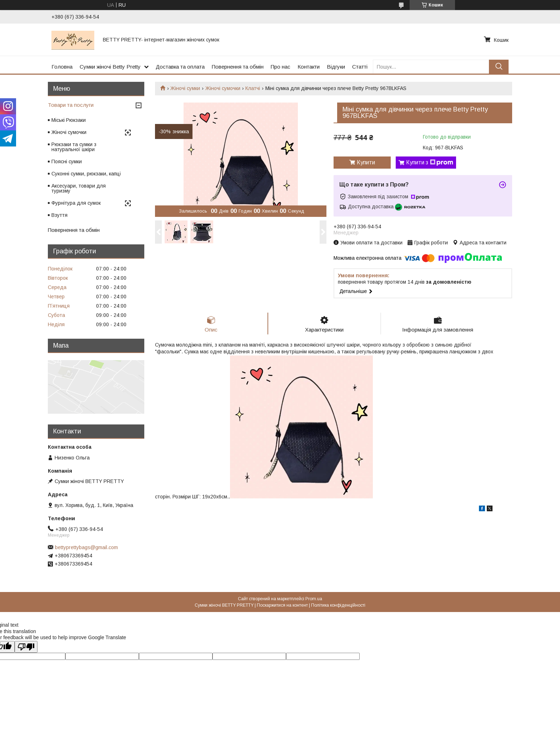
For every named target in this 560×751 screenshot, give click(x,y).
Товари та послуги (71, 105)
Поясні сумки (67, 161)
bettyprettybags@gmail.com (86, 547)
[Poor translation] (26, 647)
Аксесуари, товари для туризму (79, 188)
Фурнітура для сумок (76, 203)
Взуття (59, 215)
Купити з (430, 163)
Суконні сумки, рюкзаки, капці (86, 174)
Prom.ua (314, 599)
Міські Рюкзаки (69, 120)
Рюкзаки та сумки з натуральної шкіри (74, 147)
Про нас (281, 67)
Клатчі (253, 88)
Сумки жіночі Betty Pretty (110, 67)
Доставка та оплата (180, 67)
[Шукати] (499, 67)
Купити (366, 162)
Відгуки (336, 67)
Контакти (309, 67)
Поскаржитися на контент (282, 605)
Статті (360, 67)
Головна (62, 67)
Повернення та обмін (238, 67)
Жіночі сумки (185, 88)
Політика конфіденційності (338, 605)
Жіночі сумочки (223, 88)
